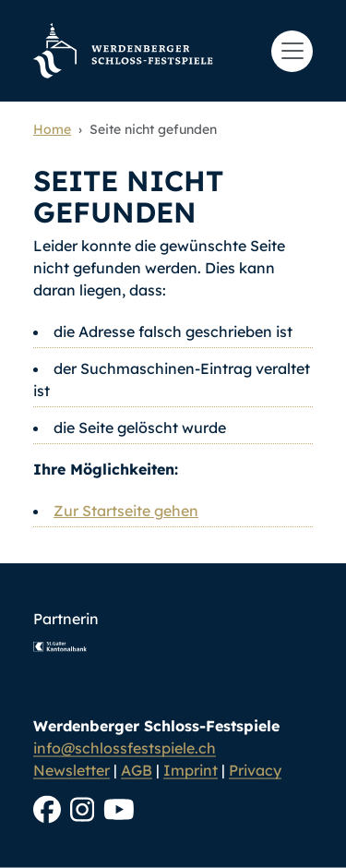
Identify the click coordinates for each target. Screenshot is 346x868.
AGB (137, 770)
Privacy (255, 770)
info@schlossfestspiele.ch (125, 748)
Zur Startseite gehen (126, 511)
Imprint (191, 770)
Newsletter (72, 770)
